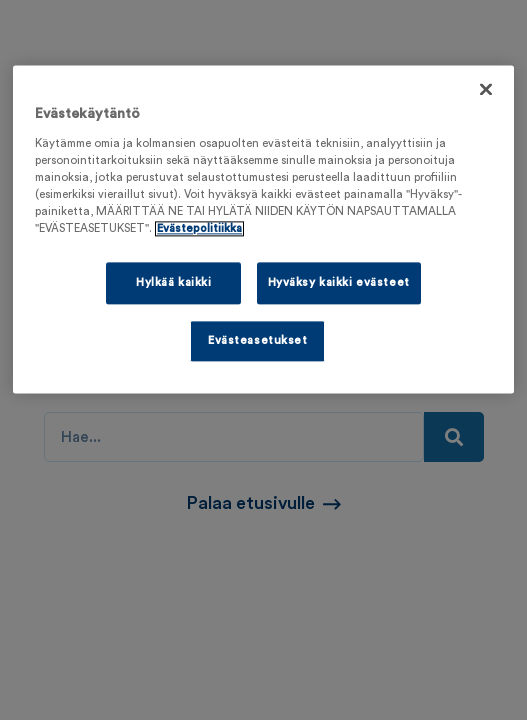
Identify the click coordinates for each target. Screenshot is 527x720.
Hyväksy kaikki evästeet (339, 282)
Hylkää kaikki (173, 282)
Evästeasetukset (258, 340)
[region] (263, 229)
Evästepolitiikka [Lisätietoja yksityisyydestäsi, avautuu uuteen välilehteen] (199, 228)
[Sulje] (486, 89)
